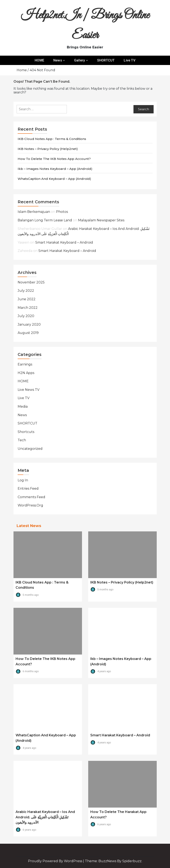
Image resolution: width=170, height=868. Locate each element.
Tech (22, 440)
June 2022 (27, 299)
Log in (23, 480)
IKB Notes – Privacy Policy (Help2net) (48, 149)
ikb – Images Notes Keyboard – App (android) (55, 169)
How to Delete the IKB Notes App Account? (54, 159)
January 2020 (29, 324)
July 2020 (26, 316)
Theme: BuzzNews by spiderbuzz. (114, 861)
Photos (62, 212)
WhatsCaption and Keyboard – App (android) (54, 179)
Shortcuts (26, 432)
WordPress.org (30, 505)
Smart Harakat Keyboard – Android (64, 242)
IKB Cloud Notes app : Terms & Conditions (52, 139)
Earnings (25, 364)
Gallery (79, 60)
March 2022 (28, 308)
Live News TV (29, 390)
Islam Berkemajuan (34, 212)
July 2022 (26, 291)
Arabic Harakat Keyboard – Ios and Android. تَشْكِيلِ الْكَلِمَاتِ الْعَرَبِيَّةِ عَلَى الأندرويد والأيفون (45, 817)
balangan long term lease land (45, 220)
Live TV (129, 60)
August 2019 (28, 333)
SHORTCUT (106, 60)
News (58, 60)
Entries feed (28, 489)
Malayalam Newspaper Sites (101, 220)
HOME (39, 60)
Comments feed (31, 497)
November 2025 (31, 282)
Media (23, 406)
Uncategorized (30, 449)
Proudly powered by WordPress (56, 861)
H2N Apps (26, 373)
